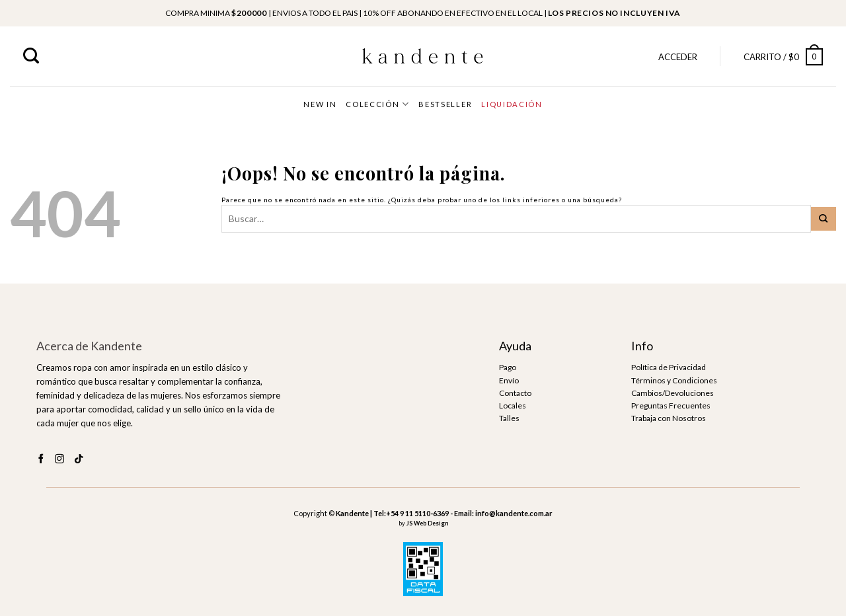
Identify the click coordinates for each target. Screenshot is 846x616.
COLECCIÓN (377, 104)
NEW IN (320, 104)
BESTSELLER (445, 104)
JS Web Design (427, 523)
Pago (508, 367)
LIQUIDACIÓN (512, 104)
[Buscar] (31, 56)
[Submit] (824, 219)
